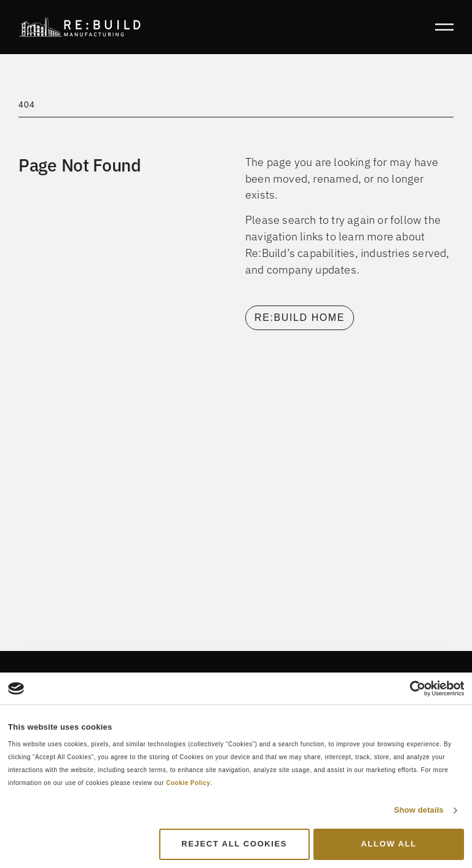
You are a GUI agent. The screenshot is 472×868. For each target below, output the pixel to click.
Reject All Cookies (234, 844)
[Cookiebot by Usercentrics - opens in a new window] (410, 688)
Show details (419, 810)
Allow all (388, 844)
